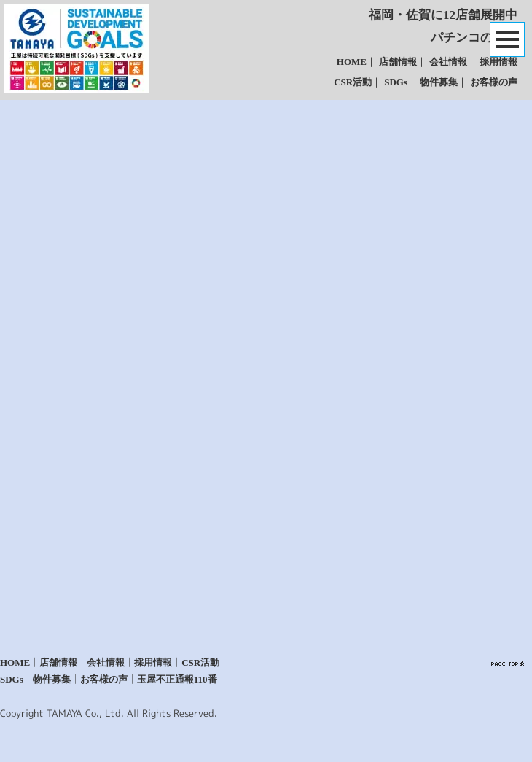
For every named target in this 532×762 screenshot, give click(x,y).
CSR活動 (353, 82)
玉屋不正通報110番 (177, 679)
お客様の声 (494, 82)
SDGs (396, 82)
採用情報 (498, 62)
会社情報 (448, 62)
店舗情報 (398, 62)
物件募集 (439, 82)
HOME (352, 62)
